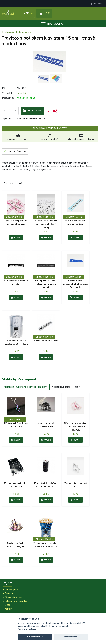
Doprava (9, 593)
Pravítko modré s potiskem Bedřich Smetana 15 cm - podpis (76, 284)
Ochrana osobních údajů (16, 601)
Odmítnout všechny (71, 637)
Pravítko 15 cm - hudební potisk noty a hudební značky (46, 224)
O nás (7, 605)
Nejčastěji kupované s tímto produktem (26, 387)
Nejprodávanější (61, 387)
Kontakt (8, 609)
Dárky (77, 387)
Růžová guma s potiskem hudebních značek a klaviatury (75, 427)
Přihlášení (97, 4)
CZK (28, 13)
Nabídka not (53, 24)
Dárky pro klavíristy (24, 32)
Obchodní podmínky (14, 597)
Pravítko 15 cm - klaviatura (46, 341)
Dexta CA (21, 93)
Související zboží (13, 183)
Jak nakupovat (12, 589)
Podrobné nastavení (27, 629)
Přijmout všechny (35, 637)
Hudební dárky (8, 32)
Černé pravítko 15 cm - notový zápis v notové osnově (46, 284)
